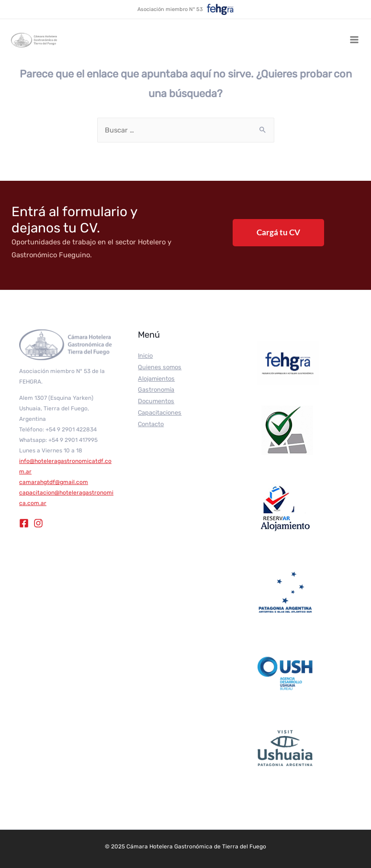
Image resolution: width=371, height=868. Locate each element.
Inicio (145, 356)
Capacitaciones (160, 412)
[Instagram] (38, 523)
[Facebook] (24, 523)
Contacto (151, 424)
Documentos (156, 401)
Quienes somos (160, 367)
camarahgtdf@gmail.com (54, 482)
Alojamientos (156, 379)
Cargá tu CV (278, 232)
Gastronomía (156, 390)
